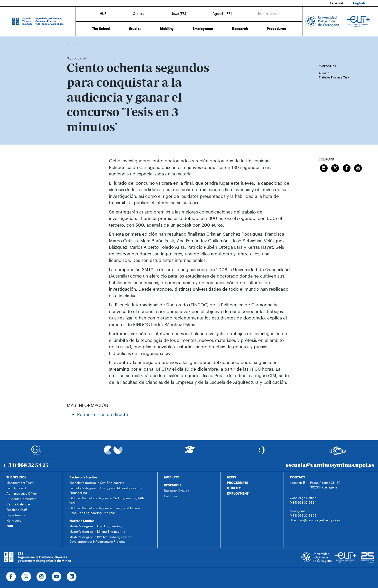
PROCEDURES (238, 483)
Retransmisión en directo (103, 414)
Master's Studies (82, 521)
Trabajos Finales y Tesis (334, 77)
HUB (103, 14)
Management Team (20, 483)
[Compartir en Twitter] (335, 167)
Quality (139, 14)
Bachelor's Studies (83, 477)
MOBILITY (172, 477)
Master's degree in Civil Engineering (96, 526)
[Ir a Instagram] (42, 577)
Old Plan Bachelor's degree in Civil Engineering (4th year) (107, 500)
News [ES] (178, 14)
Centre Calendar (18, 504)
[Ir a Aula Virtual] (190, 452)
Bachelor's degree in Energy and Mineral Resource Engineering (106, 490)
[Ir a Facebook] (11, 577)
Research (240, 29)
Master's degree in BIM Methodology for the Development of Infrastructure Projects (101, 539)
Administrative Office (22, 493)
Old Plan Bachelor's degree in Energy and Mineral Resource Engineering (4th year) (105, 510)
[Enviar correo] (358, 167)
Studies (135, 29)
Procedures (276, 29)
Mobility (167, 29)
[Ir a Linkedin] (72, 577)
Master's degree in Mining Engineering (97, 531)
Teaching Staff (17, 510)
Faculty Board (16, 488)
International (268, 14)
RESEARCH (172, 485)
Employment (203, 29)
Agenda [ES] (222, 14)
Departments (16, 515)
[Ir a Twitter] (26, 577)
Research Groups (177, 491)
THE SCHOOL (16, 477)
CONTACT (297, 477)
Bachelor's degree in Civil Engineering (97, 483)
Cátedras (170, 496)
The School (101, 29)
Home (71, 43)
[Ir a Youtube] (57, 577)
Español (336, 3)
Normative (14, 520)
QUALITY (234, 488)
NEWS (232, 477)
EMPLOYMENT (238, 493)
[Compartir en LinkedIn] (324, 167)
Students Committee (21, 499)
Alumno (324, 73)
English (359, 3)
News (81, 43)
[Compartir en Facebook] (347, 167)
